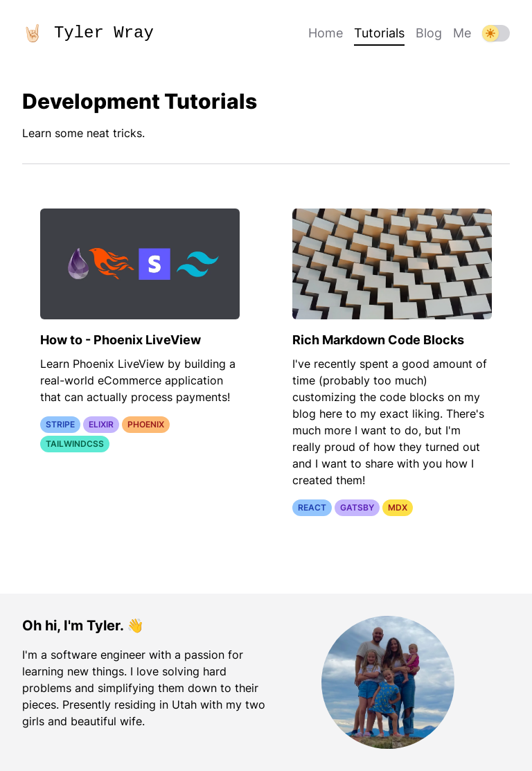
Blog (429, 33)
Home (326, 33)
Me (462, 33)
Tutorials (379, 34)
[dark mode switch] (496, 33)
